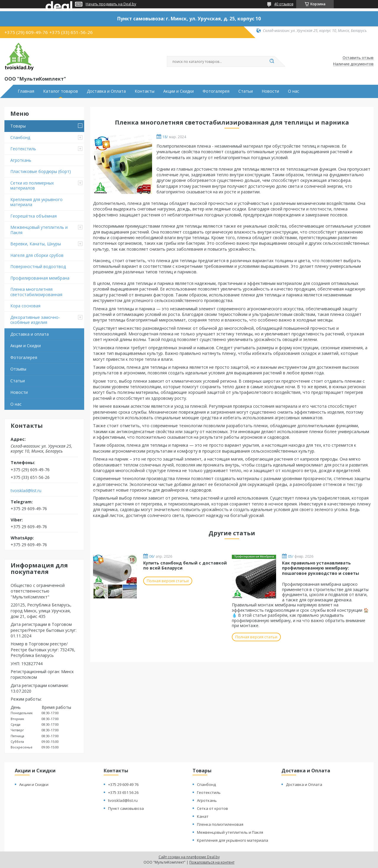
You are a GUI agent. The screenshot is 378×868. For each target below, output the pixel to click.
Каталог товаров (61, 91)
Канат (203, 816)
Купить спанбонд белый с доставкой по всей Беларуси (185, 566)
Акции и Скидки (179, 91)
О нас (294, 91)
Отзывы (18, 369)
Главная (26, 91)
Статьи (246, 91)
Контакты (145, 91)
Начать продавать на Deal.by (111, 4)
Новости (270, 91)
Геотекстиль (23, 149)
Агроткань (21, 160)
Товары (18, 126)
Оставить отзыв (358, 58)
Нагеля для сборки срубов (37, 255)
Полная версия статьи (168, 581)
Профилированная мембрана (40, 278)
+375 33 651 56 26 (123, 792)
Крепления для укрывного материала (36, 202)
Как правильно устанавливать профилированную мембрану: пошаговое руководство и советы (321, 568)
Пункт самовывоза (126, 808)
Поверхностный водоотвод (38, 266)
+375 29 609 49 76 (123, 784)
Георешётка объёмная (34, 216)
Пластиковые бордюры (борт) (41, 171)
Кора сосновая (25, 306)
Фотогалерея (216, 91)
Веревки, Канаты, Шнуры (36, 244)
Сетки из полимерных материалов (32, 186)
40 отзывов (284, 4)
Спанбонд (20, 137)
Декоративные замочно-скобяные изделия (35, 320)
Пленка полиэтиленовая (220, 824)
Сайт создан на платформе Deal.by (189, 857)
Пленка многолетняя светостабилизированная (36, 292)
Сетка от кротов (212, 808)
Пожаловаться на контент (212, 862)
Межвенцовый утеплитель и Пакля (39, 230)
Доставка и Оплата (106, 91)
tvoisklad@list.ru (26, 491)
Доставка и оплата (30, 334)
